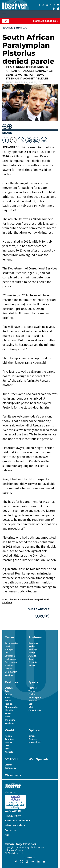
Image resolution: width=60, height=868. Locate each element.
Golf (30, 704)
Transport (10, 649)
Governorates (11, 643)
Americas (9, 739)
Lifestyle (9, 688)
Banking (33, 649)
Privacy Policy (13, 816)
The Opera (10, 720)
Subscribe (11, 830)
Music (8, 717)
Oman (32, 736)
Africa (8, 749)
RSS (7, 835)
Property (33, 662)
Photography (11, 707)
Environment (11, 662)
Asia (7, 746)
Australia (9, 752)
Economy (33, 643)
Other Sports (35, 710)
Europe (8, 742)
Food (7, 697)
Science (9, 765)
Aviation (32, 656)
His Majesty (10, 659)
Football (32, 688)
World (8, 28)
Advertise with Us (15, 825)
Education (10, 656)
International (35, 742)
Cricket (32, 694)
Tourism (9, 665)
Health (8, 646)
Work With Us (13, 811)
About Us (10, 792)
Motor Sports (35, 697)
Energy (32, 653)
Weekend (9, 723)
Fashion (9, 704)
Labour (8, 669)
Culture (8, 694)
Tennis (32, 691)
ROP (7, 653)
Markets (32, 646)
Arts (7, 691)
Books (8, 713)
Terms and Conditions (18, 821)
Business (33, 739)
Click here (7, 602)
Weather (9, 675)
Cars (31, 659)
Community (11, 672)
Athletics (33, 701)
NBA (31, 707)
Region (8, 736)
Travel (8, 701)
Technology (10, 768)
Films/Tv (9, 710)
